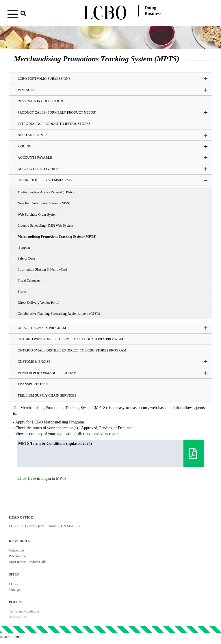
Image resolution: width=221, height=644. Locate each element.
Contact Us (17, 550)
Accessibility (18, 617)
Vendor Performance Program (113, 373)
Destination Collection (40, 101)
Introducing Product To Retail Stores (54, 124)
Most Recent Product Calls (28, 562)
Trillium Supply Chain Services (47, 395)
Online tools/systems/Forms (113, 180)
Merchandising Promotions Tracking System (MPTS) (57, 236)
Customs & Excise (113, 362)
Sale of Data (26, 258)
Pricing (113, 146)
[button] (39, 15)
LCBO (14, 584)
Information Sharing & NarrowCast (42, 269)
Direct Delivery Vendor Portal (38, 303)
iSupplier (24, 247)
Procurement (18, 556)
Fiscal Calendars (29, 280)
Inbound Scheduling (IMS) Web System (45, 225)
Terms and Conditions (24, 611)
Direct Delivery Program (113, 328)
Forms (22, 292)
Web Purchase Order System (37, 214)
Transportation (33, 384)
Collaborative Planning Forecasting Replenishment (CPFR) (59, 314)
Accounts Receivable (113, 169)
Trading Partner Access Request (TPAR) (46, 192)
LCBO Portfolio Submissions (113, 79)
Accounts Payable (113, 158)
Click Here (27, 479)
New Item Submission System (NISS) (44, 203)
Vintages (15, 590)
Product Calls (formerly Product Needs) (113, 112)
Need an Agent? (113, 135)
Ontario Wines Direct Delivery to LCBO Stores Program (70, 339)
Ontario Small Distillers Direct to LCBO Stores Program (72, 350)
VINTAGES (113, 90)
